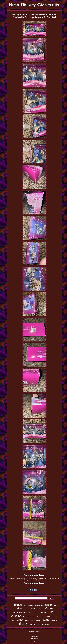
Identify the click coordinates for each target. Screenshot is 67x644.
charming (49, 616)
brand (31, 613)
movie (38, 620)
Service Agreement (34, 641)
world (33, 624)
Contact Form (34, 636)
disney (23, 624)
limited (18, 605)
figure (35, 613)
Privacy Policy (34, 639)
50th (20, 620)
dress (39, 625)
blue (39, 617)
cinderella (18, 616)
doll (53, 612)
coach (11, 606)
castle (46, 620)
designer (33, 617)
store (27, 620)
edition (48, 605)
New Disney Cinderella (34, 632)
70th (13, 620)
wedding (56, 617)
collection (48, 608)
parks (57, 605)
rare (33, 620)
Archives (34, 634)
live (25, 606)
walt (33, 608)
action (39, 609)
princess (20, 608)
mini (28, 609)
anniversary (20, 612)
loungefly (43, 613)
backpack (46, 624)
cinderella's (39, 605)
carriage (54, 620)
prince (28, 617)
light (43, 617)
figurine (31, 605)
